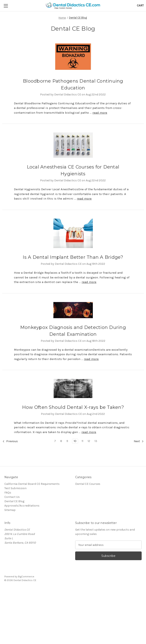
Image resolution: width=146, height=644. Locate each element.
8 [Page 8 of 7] (61, 441)
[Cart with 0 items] (140, 5)
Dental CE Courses (88, 484)
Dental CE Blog (14, 501)
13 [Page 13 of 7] (96, 441)
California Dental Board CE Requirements (32, 484)
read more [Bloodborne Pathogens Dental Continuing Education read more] (100, 113)
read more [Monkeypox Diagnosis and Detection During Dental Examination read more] (91, 359)
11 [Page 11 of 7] (82, 441)
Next (139, 441)
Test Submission (15, 488)
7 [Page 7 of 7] (55, 441)
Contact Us (12, 497)
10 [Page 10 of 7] (75, 441)
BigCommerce (26, 577)
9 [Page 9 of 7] (67, 441)
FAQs (8, 493)
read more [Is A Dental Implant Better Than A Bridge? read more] (89, 282)
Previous (10, 441)
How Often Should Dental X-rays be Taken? (73, 407)
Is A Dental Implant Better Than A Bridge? (73, 257)
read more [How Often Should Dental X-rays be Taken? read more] (89, 432)
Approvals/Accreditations (22, 506)
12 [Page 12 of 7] (89, 441)
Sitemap (10, 510)
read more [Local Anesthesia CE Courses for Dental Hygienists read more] (84, 199)
